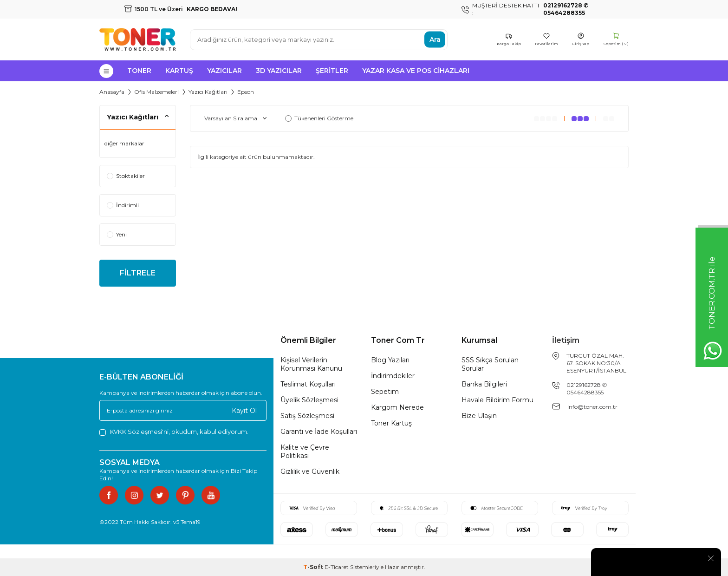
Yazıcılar (224, 71)
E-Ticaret (337, 567)
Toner (139, 71)
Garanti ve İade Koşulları (319, 432)
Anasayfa (112, 92)
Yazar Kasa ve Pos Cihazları (416, 71)
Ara (435, 39)
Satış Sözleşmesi (307, 416)
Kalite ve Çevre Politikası (305, 452)
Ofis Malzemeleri (156, 92)
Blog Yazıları (390, 360)
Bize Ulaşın (479, 416)
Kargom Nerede (397, 407)
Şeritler (332, 71)
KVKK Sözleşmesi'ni (139, 432)
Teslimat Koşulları (308, 384)
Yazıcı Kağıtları (208, 92)
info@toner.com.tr (592, 407)
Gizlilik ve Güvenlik (310, 471)
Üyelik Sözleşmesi (309, 400)
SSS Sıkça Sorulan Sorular (490, 364)
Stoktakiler (126, 176)
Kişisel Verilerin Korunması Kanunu (311, 364)
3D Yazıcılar (279, 71)
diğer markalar (124, 143)
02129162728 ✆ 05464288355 (587, 389)
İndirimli (123, 205)
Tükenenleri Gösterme (319, 118)
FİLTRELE (138, 273)
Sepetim (385, 392)
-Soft (314, 567)
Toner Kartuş (391, 423)
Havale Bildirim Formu (497, 400)
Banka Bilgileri (484, 384)
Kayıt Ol (244, 411)
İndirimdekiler (393, 376)
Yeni (117, 234)
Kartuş (179, 71)
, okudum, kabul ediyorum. (174, 432)
